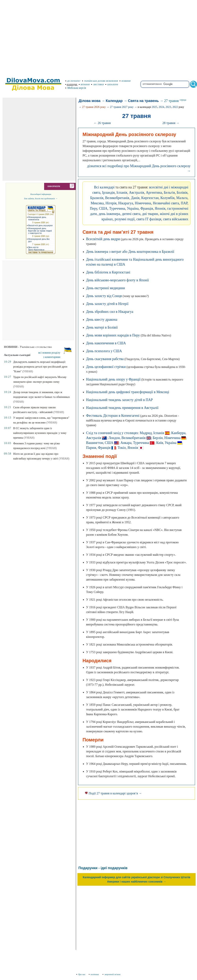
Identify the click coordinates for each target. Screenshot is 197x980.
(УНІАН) (28, 371)
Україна (133, 208)
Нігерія (111, 203)
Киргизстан (150, 198)
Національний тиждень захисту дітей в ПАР (119, 400)
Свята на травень (144, 101)
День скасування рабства (105, 359)
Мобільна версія (76, 88)
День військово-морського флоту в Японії (118, 280)
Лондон (114, 438)
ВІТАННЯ (84, 84)
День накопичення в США (106, 343)
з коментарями (52, 357)
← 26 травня (102, 123)
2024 (161, 107)
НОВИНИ (125, 81)
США (103, 208)
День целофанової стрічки (106, 367)
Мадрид (146, 433)
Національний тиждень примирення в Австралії (122, 408)
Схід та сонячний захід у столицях (112, 433)
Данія (135, 198)
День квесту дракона (102, 320)
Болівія (182, 193)
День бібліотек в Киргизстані (108, 272)
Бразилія (97, 198)
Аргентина (154, 193)
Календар (114, 101)
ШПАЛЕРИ (112, 84)
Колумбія (167, 198)
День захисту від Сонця (104, 296)
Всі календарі (104, 187)
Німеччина (143, 203)
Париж (91, 448)
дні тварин (150, 214)
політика (94, 974)
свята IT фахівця (149, 219)
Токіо (122, 448)
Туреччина (117, 208)
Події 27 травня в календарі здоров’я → (113, 793)
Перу (93, 208)
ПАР (184, 203)
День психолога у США (104, 351)
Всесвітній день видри (103, 239)
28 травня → (171, 123)
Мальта (182, 198)
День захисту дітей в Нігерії (107, 304)
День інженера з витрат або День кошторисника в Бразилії (130, 252)
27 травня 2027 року (122, 107)
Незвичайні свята (166, 203)
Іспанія (122, 193)
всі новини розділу (49, 353)
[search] (165, 84)
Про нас (81, 974)
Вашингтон (95, 443)
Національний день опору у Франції (113, 379)
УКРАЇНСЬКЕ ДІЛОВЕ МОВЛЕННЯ (100, 81)
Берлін (158, 438)
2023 (168, 107)
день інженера (109, 214)
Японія (160, 208)
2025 (154, 107)
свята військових (176, 219)
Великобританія (117, 198)
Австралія (137, 193)
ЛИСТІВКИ (98, 84)
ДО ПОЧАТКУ (73, 81)
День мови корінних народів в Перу (113, 335)
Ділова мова (90, 101)
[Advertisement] (37, 37)
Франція (147, 208)
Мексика (97, 203)
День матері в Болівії (102, 327)
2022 (175, 107)
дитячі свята (131, 214)
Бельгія (169, 193)
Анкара (126, 443)
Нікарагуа (126, 203)
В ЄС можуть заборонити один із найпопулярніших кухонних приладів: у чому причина (40, 433)
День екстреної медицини (105, 288)
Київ (160, 443)
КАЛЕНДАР (71, 85)
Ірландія (108, 193)
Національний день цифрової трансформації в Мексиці (128, 392)
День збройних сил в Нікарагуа (110, 312)
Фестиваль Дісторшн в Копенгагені (113, 416)
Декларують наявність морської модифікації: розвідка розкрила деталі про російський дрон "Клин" (40, 367)
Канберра (178, 433)
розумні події (125, 219)
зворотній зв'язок (112, 974)
